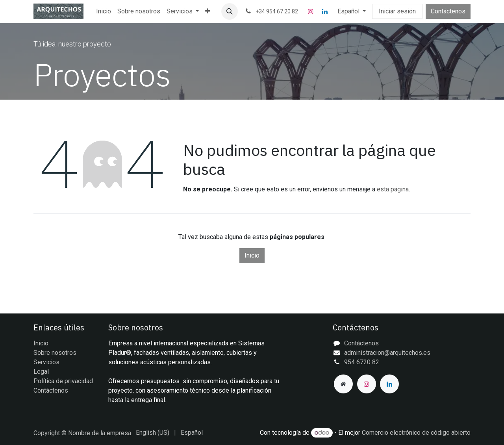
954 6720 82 (362, 362)
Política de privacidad (63, 381)
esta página (393, 189)
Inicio (252, 255)
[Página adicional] (343, 384)
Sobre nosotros (55, 353)
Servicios (46, 362)
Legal (41, 372)
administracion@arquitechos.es (387, 353)
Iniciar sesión (397, 11)
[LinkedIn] (325, 11)
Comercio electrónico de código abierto (416, 433)
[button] (230, 11)
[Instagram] (311, 11)
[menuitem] (104, 11)
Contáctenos (448, 11)
